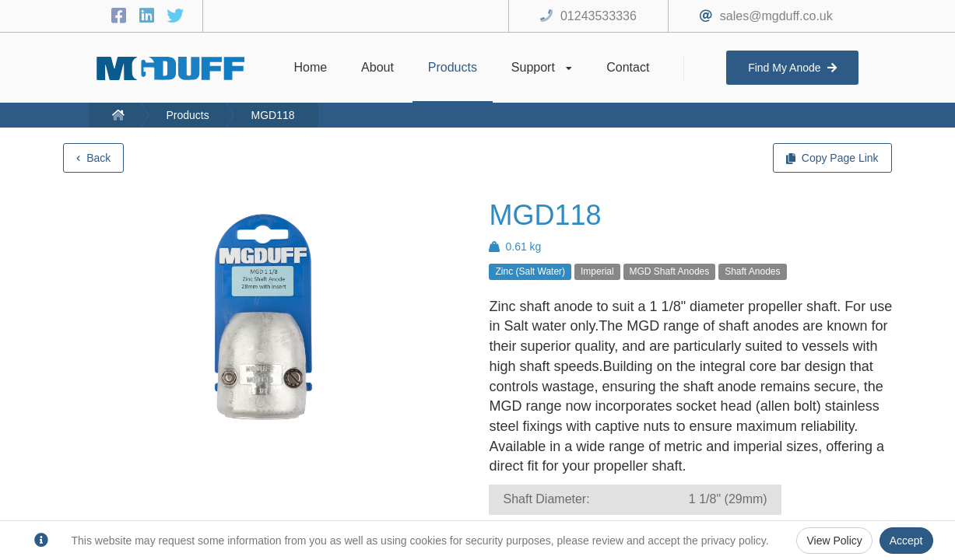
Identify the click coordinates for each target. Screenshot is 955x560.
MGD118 (273, 115)
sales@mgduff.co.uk (776, 16)
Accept (906, 541)
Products (187, 115)
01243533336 (599, 16)
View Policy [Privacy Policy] (834, 541)
